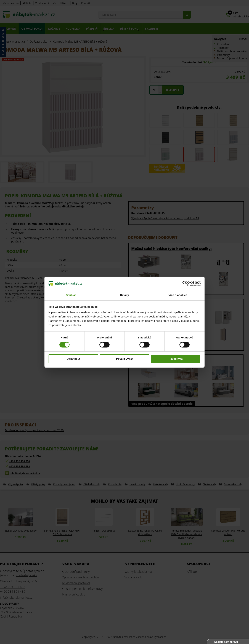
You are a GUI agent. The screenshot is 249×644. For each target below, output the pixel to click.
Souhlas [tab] (71, 295)
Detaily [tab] (124, 295)
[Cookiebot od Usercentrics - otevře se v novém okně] (185, 283)
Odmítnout (73, 359)
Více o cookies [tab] (178, 295)
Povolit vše (176, 359)
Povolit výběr (124, 359)
